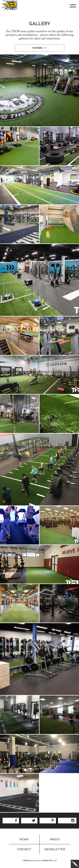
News (24, 839)
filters (39, 48)
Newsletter (55, 849)
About (55, 839)
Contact (24, 849)
